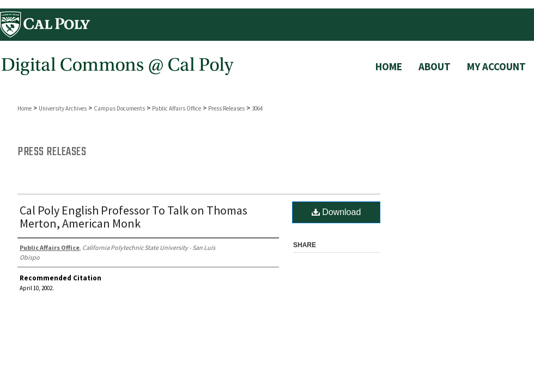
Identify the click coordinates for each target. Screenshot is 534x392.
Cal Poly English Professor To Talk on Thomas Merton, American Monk (133, 217)
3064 (257, 108)
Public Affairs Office (177, 108)
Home (25, 108)
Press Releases (226, 108)
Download (336, 212)
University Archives (63, 108)
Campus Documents (119, 108)
